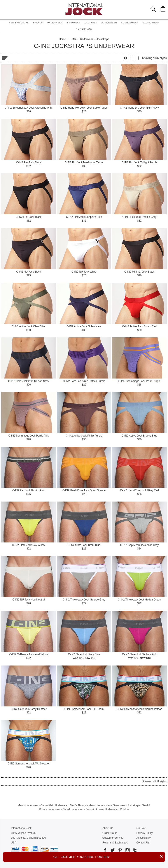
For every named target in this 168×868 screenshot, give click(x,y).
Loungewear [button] (130, 23)
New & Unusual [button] (19, 23)
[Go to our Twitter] (112, 851)
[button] (125, 58)
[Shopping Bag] (163, 9)
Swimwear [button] (74, 23)
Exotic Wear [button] (151, 23)
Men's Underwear (28, 805)
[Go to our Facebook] (105, 851)
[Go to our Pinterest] (120, 851)
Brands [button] (38, 23)
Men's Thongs (78, 805)
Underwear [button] (55, 23)
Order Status (110, 833)
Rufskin (124, 809)
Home (62, 39)
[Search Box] (153, 9)
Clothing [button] (91, 23)
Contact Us (143, 843)
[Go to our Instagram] (127, 851)
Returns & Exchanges (115, 843)
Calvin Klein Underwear (54, 805)
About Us (108, 828)
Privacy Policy (144, 833)
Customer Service (113, 838)
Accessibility (143, 838)
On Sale (141, 828)
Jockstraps (134, 805)
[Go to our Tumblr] (135, 851)
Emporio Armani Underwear (102, 809)
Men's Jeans (96, 805)
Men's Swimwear (115, 805)
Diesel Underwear (73, 809)
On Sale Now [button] (84, 29)
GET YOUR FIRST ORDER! (109, 856)
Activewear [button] (109, 23)
